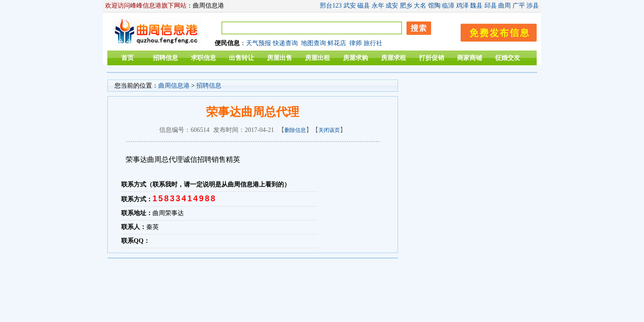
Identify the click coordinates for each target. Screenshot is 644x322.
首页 (127, 58)
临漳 (448, 6)
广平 (519, 6)
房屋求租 (394, 58)
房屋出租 (318, 58)
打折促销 (432, 58)
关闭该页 (329, 130)
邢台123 (331, 6)
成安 (392, 6)
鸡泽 (462, 6)
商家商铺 (470, 58)
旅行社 (373, 43)
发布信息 (494, 31)
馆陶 (434, 6)
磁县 (364, 6)
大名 (420, 6)
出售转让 (241, 58)
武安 (350, 6)
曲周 (504, 6)
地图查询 (314, 43)
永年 (378, 6)
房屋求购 (356, 58)
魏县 (476, 6)
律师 (356, 43)
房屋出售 (280, 58)
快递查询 (285, 43)
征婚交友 (508, 58)
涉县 (533, 6)
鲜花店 (337, 43)
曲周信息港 (174, 86)
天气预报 (258, 43)
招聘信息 (165, 58)
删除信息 (295, 130)
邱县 (491, 6)
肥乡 (406, 6)
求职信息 (203, 58)
